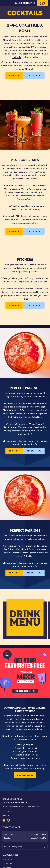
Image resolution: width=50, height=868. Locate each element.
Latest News (7, 863)
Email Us (6, 815)
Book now (14, 231)
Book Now (43, 3)
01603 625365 (8, 811)
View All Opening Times (13, 847)
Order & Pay (7, 859)
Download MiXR (25, 775)
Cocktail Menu (34, 76)
